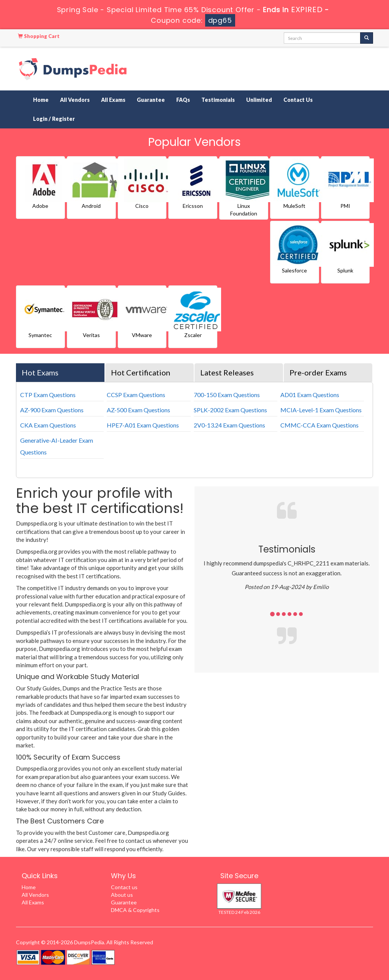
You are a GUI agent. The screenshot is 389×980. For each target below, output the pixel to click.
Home (41, 100)
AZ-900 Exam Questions (52, 410)
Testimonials (218, 100)
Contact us (124, 887)
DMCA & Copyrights (135, 910)
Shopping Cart (39, 36)
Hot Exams (40, 372)
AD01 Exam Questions (310, 395)
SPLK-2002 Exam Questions (230, 410)
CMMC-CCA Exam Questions (319, 425)
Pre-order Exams (318, 372)
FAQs (183, 100)
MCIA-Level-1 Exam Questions (321, 410)
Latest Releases (227, 372)
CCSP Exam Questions (136, 395)
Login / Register (54, 119)
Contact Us (298, 100)
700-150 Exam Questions (227, 395)
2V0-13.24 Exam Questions (229, 425)
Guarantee (151, 100)
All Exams (113, 100)
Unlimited (259, 100)
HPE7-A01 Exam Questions (143, 425)
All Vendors (75, 100)
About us (122, 895)
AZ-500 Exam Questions (138, 410)
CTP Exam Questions (48, 395)
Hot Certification (141, 372)
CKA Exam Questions (48, 425)
